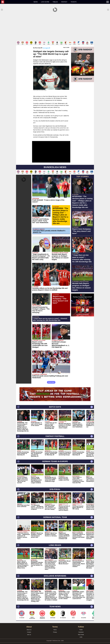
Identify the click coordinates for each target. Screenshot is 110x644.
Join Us (29, 632)
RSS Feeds (81, 632)
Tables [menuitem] (55, 2)
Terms (55, 627)
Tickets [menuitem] (74, 2)
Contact (29, 630)
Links (81, 635)
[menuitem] (16, 2)
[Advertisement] (55, 26)
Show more (51, 380)
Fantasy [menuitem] (64, 2)
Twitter (81, 627)
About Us (29, 627)
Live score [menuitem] (45, 2)
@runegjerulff (46, 46)
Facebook (81, 630)
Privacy (55, 630)
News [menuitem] (36, 2)
